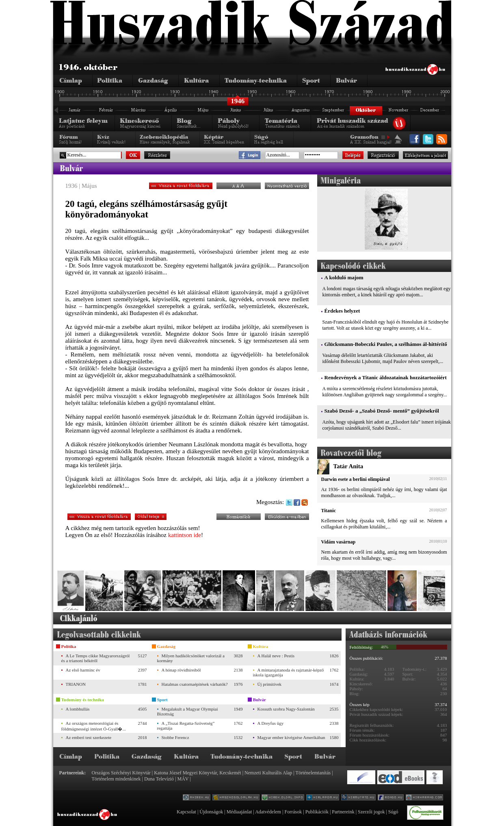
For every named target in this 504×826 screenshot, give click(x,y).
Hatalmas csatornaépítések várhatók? (195, 684)
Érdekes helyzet (342, 311)
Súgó (393, 812)
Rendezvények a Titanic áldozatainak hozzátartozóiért (386, 377)
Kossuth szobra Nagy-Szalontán (286, 709)
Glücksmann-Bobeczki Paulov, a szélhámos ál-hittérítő (386, 344)
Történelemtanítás (313, 773)
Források (293, 812)
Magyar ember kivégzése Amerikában (291, 737)
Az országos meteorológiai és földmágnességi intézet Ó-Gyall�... (94, 726)
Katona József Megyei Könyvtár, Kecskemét (197, 773)
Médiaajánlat (239, 812)
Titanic (329, 511)
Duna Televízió (159, 779)
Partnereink (343, 812)
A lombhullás (78, 709)
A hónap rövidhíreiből (181, 670)
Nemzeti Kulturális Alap (268, 773)
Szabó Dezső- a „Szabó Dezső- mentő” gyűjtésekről (382, 411)
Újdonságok (211, 812)
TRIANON (76, 684)
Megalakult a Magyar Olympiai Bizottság (188, 711)
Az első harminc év (83, 670)
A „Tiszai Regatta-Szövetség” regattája (186, 726)
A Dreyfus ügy (271, 723)
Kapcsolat (186, 812)
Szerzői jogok (371, 812)
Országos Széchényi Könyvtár (121, 773)
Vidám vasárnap (339, 542)
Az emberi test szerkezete (89, 737)
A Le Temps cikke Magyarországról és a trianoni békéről (96, 658)
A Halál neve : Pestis (276, 656)
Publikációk (317, 812)
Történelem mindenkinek (116, 779)
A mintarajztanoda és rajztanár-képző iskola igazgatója (289, 672)
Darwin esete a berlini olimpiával (356, 479)
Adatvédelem (268, 812)
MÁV (183, 779)
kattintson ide (185, 535)
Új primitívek (270, 684)
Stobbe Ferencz (175, 737)
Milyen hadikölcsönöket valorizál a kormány (191, 658)
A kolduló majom (344, 277)
